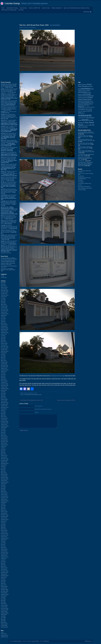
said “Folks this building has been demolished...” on (9, 149)
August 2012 (4, 540)
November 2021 (4, 367)
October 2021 (4, 368)
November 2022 (4, 348)
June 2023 (3, 337)
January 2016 (4, 476)
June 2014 (3, 505)
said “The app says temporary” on (9, 212)
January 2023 (4, 345)
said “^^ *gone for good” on (9, 112)
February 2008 (4, 624)
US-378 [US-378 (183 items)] (92, 125)
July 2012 (3, 541)
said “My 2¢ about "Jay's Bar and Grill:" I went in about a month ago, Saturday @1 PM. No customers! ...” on (9, 90)
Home (3, 8)
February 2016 (4, 474)
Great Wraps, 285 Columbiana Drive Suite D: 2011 (32, 400)
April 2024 (3, 322)
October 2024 (4, 312)
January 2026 (4, 289)
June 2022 (3, 356)
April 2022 (3, 359)
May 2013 (3, 526)
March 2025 (4, 304)
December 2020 (4, 384)
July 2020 (3, 392)
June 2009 (3, 599)
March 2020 (4, 398)
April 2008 (3, 621)
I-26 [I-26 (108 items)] (86, 107)
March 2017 (4, 454)
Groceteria (80, 180)
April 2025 (3, 303)
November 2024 (4, 311)
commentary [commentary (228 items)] (83, 92)
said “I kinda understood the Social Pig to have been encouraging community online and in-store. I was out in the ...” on (9, 143)
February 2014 (4, 512)
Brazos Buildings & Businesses (85, 188)
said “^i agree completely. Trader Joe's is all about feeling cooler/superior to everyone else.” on (9, 122)
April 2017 (3, 452)
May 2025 (3, 301)
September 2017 (5, 445)
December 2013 (4, 515)
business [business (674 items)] (86, 89)
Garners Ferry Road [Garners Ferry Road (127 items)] (84, 101)
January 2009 (4, 607)
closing (2, 276)
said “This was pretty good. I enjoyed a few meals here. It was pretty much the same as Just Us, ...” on (9, 185)
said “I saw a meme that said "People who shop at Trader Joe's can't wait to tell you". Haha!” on (9, 136)
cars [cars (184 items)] (92, 89)
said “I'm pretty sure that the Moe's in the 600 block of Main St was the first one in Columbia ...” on (9, 167)
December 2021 (4, 365)
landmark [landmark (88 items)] (92, 107)
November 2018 (4, 423)
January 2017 (4, 457)
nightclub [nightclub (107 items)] (85, 111)
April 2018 (3, 434)
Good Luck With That (34, 8)
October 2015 (4, 481)
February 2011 (4, 568)
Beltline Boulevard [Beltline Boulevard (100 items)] (83, 85)
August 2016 (4, 465)
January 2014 (4, 513)
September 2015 (5, 482)
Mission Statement (57, 8)
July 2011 (3, 560)
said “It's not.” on (9, 208)
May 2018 (3, 432)
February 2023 (4, 343)
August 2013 (4, 521)
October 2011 (4, 555)
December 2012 (4, 534)
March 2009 (4, 604)
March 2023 (4, 342)
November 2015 (4, 479)
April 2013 (3, 527)
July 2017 (3, 448)
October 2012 (4, 537)
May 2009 (3, 601)
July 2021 (3, 373)
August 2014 (4, 502)
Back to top (88, 641)
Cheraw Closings (82, 190)
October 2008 (4, 611)
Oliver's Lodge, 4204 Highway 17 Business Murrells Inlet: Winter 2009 (86, 151)
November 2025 (4, 292)
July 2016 (3, 467)
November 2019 (4, 404)
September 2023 (5, 332)
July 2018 (3, 429)
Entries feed (4, 634)
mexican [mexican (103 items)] (80, 111)
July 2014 (3, 504)
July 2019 (3, 410)
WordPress (46, 641)
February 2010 (4, 587)
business (36, 395)
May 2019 (3, 414)
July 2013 (3, 523)
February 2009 (4, 605)
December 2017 (4, 440)
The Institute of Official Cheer (85, 183)
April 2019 (3, 415)
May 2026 (3, 283)
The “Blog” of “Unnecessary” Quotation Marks (84, 178)
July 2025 (3, 298)
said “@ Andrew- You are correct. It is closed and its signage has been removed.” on (9, 232)
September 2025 (5, 295)
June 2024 (3, 318)
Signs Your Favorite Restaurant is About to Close (76, 8)
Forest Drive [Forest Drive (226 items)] (87, 99)
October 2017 (4, 443)
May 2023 (3, 339)
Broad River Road (30, 395)
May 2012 (3, 544)
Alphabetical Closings (12, 8)
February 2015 (4, 493)
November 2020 (4, 385)
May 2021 (3, 376)
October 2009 (4, 593)
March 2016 (4, 473)
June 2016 (3, 468)
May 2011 (3, 563)
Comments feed (4, 635)
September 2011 (5, 557)
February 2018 (4, 437)
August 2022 (4, 353)
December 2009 (4, 590)
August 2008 (4, 615)
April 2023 (3, 340)
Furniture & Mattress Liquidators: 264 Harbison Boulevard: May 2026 (9, 259)
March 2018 (4, 435)
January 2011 (4, 569)
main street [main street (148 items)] (88, 109)
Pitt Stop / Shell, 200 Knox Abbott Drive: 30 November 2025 (85, 144)
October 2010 (4, 574)
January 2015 (4, 495)
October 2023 (4, 331)
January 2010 (4, 588)
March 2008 (4, 622)
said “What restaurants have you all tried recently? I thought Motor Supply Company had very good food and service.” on (9, 191)
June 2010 (3, 580)
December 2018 (4, 421)
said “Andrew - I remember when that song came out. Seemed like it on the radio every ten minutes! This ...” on (9, 227)
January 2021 (4, 382)
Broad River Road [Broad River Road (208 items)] (85, 85)
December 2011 (4, 552)
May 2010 (3, 582)
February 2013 (4, 530)
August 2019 (4, 409)
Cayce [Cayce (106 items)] (80, 91)
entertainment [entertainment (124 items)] (90, 96)
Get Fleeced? (81, 161)
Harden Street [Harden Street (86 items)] (86, 105)
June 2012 (3, 543)
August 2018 (4, 428)
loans (40, 395)
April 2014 (3, 509)
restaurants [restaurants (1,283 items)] (85, 115)
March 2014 (4, 510)
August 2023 (4, 334)
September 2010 (5, 576)
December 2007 (4, 627)
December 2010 (4, 571)
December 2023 (4, 328)
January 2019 (4, 420)
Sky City (80, 185)
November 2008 (4, 610)
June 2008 (3, 618)
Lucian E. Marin (35, 641)
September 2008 (5, 613)
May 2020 (3, 395)
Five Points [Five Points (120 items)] (85, 98)
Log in (2, 632)
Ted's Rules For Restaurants (9, 10)
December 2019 (4, 403)
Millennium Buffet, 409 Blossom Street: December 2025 (85, 147)
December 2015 (4, 477)
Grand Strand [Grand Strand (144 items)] (85, 103)
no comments (55, 25)
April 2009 (3, 602)
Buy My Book (23, 8)
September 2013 (5, 520)
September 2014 (5, 501)
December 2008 (4, 608)
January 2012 (4, 551)
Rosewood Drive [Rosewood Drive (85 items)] (82, 118)
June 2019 (3, 412)
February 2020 (4, 400)
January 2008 (4, 625)
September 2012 (5, 538)
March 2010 (4, 585)
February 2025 (4, 306)
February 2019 (4, 418)
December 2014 (4, 496)
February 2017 (4, 456)
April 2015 (3, 490)
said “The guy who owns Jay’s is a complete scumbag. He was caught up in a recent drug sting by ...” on (9, 108)
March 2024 (4, 323)
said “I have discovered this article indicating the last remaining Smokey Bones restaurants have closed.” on (9, 103)
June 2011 (3, 562)
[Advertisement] (50, 18)
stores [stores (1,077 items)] (85, 120)
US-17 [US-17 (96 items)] (87, 125)
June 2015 (3, 487)
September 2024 (5, 314)
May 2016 (3, 470)
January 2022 (4, 364)
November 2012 (4, 535)
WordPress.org (4, 637)
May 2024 (3, 320)
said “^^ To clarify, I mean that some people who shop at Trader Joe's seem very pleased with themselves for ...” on (9, 129)
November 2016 (4, 460)
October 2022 (4, 350)
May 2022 (3, 357)
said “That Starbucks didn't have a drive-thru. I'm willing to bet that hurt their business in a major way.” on (9, 222)
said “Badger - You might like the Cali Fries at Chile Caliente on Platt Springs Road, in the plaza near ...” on (9, 86)
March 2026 (4, 286)
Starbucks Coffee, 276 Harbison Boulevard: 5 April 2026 (8, 264)
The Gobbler (81, 182)
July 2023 (3, 336)
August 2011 (4, 558)
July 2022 (3, 354)
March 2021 (4, 379)
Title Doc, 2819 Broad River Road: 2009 (34, 25)
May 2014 (3, 507)
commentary (4, 277)
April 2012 (3, 546)
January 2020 (4, 401)
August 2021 (4, 371)
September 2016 (5, 463)
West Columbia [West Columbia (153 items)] (83, 127)
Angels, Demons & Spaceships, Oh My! (66, 400)
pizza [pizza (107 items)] (83, 113)
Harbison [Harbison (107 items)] (86, 104)
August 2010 (4, 577)
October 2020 (4, 387)
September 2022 (5, 351)
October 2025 (4, 294)
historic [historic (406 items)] (81, 107)
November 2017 (4, 442)
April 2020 (3, 396)
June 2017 (3, 449)
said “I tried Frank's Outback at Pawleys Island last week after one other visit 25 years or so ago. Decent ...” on (9, 179)
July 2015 (3, 485)
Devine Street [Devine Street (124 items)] (82, 96)
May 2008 (3, 619)
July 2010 (3, 579)
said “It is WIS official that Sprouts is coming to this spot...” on (9, 154)
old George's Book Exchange (57, 376)
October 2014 (4, 499)
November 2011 (4, 554)
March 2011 (4, 566)
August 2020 (4, 390)
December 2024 (4, 309)
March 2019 (4, 417)
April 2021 (3, 378)
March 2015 (4, 491)
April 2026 (3, 284)
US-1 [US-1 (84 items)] (84, 125)
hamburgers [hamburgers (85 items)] (81, 104)
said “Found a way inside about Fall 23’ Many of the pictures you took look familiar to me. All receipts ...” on (9, 160)
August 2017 (4, 446)
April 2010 (3, 583)
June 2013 (3, 524)
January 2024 (4, 326)
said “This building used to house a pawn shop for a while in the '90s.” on (9, 197)
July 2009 (3, 597)
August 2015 (4, 484)
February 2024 (4, 325)
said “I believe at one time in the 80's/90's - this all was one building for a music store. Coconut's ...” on (9, 173)
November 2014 (4, 498)
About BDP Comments (6, 253)
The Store (21, 10)
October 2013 (4, 518)
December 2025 (4, 290)
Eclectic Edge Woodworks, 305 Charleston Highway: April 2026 (8, 261)
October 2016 (4, 462)
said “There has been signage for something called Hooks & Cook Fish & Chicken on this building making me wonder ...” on (9, 96)
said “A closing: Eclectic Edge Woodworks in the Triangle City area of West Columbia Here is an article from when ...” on (9, 203)
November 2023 (4, 329)
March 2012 (4, 548)
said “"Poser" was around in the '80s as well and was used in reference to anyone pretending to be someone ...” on (9, 243)
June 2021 (3, 375)
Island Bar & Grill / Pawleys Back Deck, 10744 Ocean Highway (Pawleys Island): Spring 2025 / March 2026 (85, 164)
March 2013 (4, 529)
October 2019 (4, 406)
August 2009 (4, 596)
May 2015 (3, 488)
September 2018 (5, 426)
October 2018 (4, 424)
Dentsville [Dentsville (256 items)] (87, 94)
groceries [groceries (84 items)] (91, 103)
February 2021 (4, 381)
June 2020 (3, 393)
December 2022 (4, 347)
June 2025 (3, 300)
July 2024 (3, 317)
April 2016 (3, 471)
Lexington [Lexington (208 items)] (81, 109)
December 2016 (4, 459)
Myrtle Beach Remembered (84, 187)
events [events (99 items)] (80, 98)
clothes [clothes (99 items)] (88, 91)
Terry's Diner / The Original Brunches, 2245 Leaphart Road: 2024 (8, 270)
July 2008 (3, 616)
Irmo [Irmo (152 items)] (88, 107)
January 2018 (4, 438)
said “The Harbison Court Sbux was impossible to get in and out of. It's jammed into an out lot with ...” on (9, 217)
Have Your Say (46, 8)
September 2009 (5, 594)
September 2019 (5, 407)
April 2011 (3, 565)
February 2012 (4, 549)
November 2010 (4, 572)
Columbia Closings (12, 3)
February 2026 (4, 287)
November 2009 (4, 591)
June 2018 (3, 431)
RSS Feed (86, 12)
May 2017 (3, 451)
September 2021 (5, 370)
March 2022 (4, 361)
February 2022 (4, 362)
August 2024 (4, 315)
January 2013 (4, 532)
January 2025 (4, 308)
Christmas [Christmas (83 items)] (84, 91)
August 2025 (4, 297)
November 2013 (4, 516)
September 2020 (5, 389)
